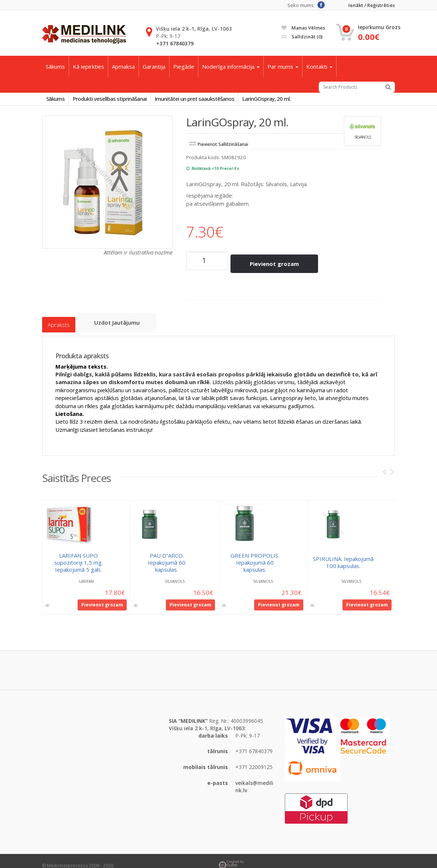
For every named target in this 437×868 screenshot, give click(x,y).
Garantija (154, 66)
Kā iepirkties (88, 66)
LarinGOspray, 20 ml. (286, 100)
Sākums (55, 66)
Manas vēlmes (303, 28)
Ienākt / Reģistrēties (372, 5)
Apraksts (59, 318)
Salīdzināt (302, 37)
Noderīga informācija (231, 66)
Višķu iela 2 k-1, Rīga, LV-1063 (194, 29)
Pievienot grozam (278, 263)
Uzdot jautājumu (121, 318)
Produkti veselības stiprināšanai (118, 100)
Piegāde (184, 66)
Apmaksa (123, 66)
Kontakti (319, 66)
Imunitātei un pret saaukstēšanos (208, 100)
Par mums (283, 66)
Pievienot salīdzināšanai (223, 147)
